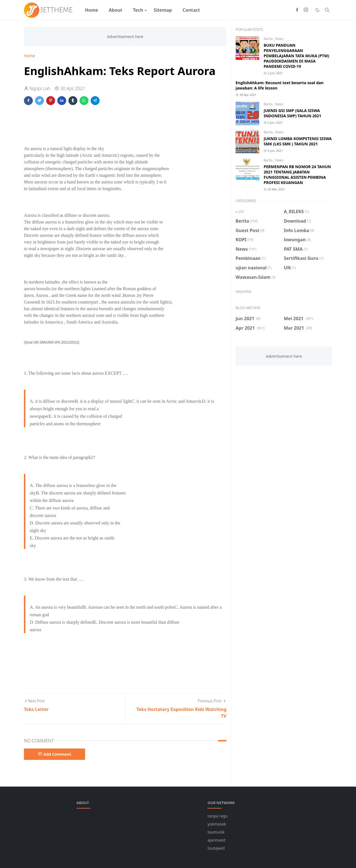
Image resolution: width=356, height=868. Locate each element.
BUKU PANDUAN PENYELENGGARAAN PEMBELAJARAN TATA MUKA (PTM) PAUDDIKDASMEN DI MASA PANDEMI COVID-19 (296, 56)
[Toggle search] (327, 10)
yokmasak (217, 824)
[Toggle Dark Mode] (317, 10)
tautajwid (216, 848)
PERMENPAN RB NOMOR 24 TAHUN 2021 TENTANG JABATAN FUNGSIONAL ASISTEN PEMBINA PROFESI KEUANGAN (297, 175)
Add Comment (55, 754)
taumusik (216, 832)
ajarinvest (216, 840)
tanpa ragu (217, 816)
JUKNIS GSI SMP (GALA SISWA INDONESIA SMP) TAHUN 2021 (292, 113)
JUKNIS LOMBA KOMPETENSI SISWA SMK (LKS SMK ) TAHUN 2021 (298, 141)
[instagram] (306, 10)
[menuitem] (92, 10)
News (279, 39)
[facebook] (297, 10)
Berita (269, 39)
